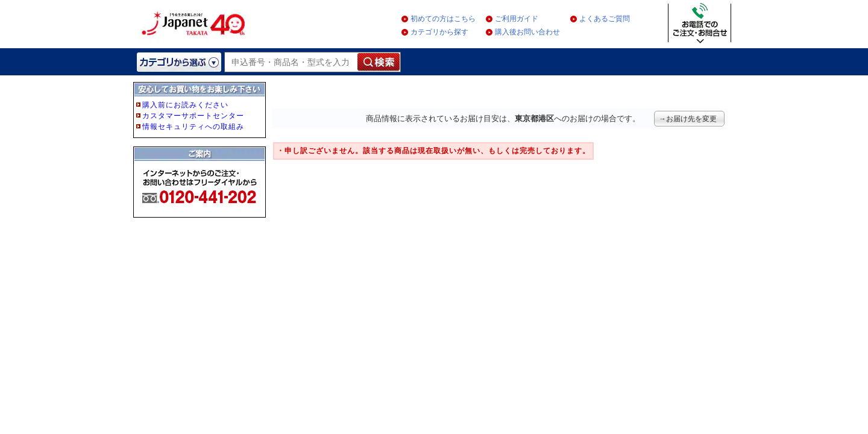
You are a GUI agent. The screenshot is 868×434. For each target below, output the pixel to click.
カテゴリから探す (439, 32)
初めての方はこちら (443, 19)
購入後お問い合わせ (527, 32)
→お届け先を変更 (688, 119)
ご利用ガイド (517, 19)
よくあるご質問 (605, 19)
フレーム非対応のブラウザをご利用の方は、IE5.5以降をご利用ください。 (201, 170)
